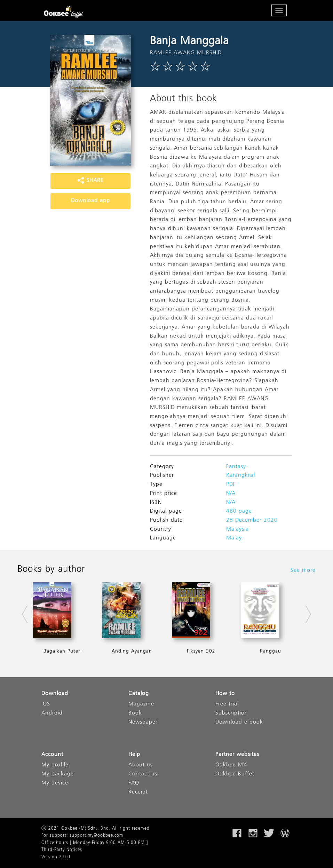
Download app (90, 201)
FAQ (134, 783)
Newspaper (143, 722)
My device (55, 783)
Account (52, 755)
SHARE (90, 181)
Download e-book (239, 722)
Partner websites (237, 755)
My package (58, 774)
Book (135, 713)
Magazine (141, 704)
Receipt (138, 792)
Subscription (232, 713)
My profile (55, 765)
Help (134, 755)
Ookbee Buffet (235, 774)
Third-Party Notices (62, 850)
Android (52, 713)
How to (225, 694)
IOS (46, 704)
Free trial (227, 704)
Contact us (143, 774)
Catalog (139, 694)
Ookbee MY (231, 765)
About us (141, 765)
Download (55, 694)
